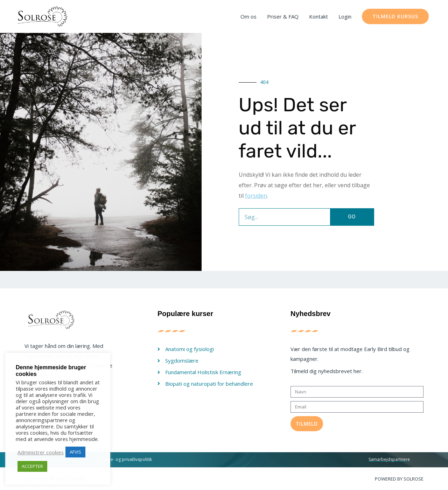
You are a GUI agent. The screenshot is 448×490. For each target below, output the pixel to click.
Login (345, 16)
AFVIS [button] (75, 452)
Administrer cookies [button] (41, 452)
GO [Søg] (352, 217)
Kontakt (318, 16)
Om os (248, 16)
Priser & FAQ (283, 16)
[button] (395, 16)
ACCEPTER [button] (32, 466)
